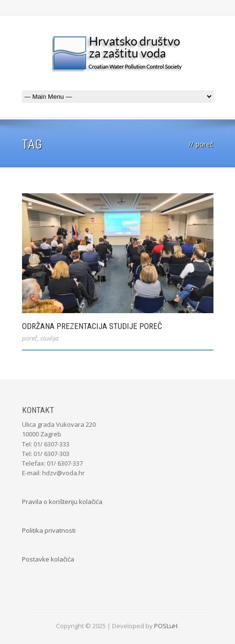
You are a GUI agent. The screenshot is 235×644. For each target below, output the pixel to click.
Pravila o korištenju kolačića (62, 502)
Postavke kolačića (48, 559)
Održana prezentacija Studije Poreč (92, 326)
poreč (30, 338)
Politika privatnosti (49, 530)
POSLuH (166, 626)
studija (49, 338)
